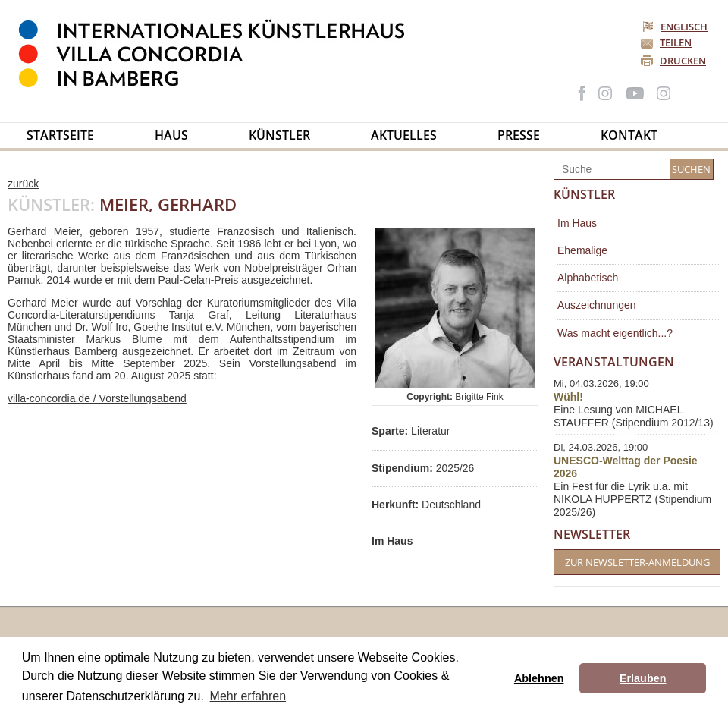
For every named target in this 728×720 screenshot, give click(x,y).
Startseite (60, 135)
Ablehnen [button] (539, 678)
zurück (23, 184)
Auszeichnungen (597, 305)
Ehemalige (582, 250)
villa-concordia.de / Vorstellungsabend (97, 398)
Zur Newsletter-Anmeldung (637, 562)
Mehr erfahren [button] (248, 696)
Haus (171, 135)
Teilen (676, 42)
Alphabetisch (588, 278)
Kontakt (629, 135)
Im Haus (577, 223)
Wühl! (568, 397)
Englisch (676, 27)
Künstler (279, 135)
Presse (519, 135)
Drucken (683, 61)
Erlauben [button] (643, 678)
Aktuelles (404, 135)
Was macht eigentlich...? (615, 333)
